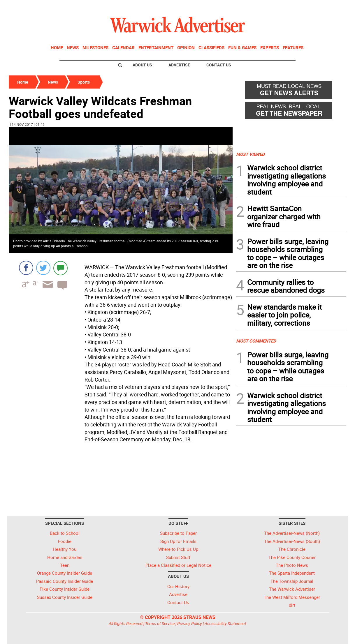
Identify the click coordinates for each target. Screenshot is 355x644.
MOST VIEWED (250, 154)
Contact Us (219, 65)
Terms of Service (160, 623)
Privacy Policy (190, 623)
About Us (142, 65)
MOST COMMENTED (256, 341)
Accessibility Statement (225, 623)
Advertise (179, 65)
